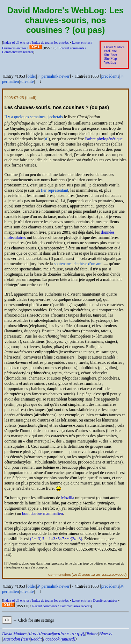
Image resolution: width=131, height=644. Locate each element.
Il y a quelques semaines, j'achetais (34, 117)
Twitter (92, 634)
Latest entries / (94, 600)
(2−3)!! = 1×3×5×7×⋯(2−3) (56, 539)
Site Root (111, 55)
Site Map (110, 59)
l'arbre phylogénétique (104, 139)
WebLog (110, 62)
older (32, 76)
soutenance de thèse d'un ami (78, 264)
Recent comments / (61, 606)
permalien (10, 82)
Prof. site (110, 51)
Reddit (36, 639)
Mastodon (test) (16, 639)
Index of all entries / (36, 43)
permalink (50, 76)
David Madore (114, 47)
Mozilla (68, 498)
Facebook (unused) (59, 639)
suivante (27, 82)
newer (64, 76)
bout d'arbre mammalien (42, 514)
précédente (110, 76)
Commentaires (60, 575)
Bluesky (106, 634)
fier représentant (54, 190)
